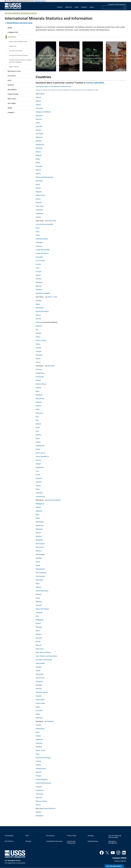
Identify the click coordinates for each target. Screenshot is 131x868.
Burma (38, 199)
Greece (38, 362)
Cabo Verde (40, 206)
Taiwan (38, 736)
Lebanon (39, 478)
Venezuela (39, 794)
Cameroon (39, 213)
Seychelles (39, 674)
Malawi (38, 507)
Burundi (39, 203)
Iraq (37, 420)
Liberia (38, 486)
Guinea (38, 380)
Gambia (38, 348)
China (38, 235)
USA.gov (28, 841)
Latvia (38, 475)
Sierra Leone (40, 678)
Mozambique (40, 554)
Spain (38, 707)
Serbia (38, 671)
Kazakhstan (40, 446)
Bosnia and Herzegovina (44, 177)
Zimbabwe (39, 816)
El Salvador (40, 308)
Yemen (38, 805)
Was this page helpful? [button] (114, 866)
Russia (38, 642)
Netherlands (40, 569)
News (77, 7)
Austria (38, 130)
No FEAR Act (9, 841)
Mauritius (39, 529)
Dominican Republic (43, 293)
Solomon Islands (42, 692)
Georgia (38, 351)
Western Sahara (41, 801)
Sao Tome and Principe (44, 660)
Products (69, 7)
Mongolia (39, 540)
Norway (38, 594)
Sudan (38, 714)
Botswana (39, 181)
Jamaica (38, 435)
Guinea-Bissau (41, 384)
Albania (38, 97)
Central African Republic (44, 224)
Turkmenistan (41, 769)
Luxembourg (40, 496)
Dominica (39, 290)
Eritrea (38, 315)
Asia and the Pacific (16, 51)
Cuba (37, 268)
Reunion (39, 634)
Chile (37, 232)
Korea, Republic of (42, 456)
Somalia (39, 696)
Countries (12, 37)
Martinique (40, 522)
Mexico (38, 533)
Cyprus (38, 275)
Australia (39, 126)
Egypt (38, 304)
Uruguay (39, 787)
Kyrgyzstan (40, 467)
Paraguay (39, 612)
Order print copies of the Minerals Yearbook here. (53, 86)
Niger (38, 583)
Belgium (39, 155)
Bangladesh (40, 144)
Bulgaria (39, 192)
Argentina (39, 115)
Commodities (13, 32)
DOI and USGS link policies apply (115, 837)
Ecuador (39, 300)
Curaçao (39, 271)
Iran (37, 417)
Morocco (39, 551)
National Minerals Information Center (21, 13)
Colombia (39, 242)
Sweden (38, 725)
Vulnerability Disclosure (54, 841)
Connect (84, 7)
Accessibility (9, 836)
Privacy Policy (72, 836)
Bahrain (39, 141)
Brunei (38, 188)
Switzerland (40, 729)
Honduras (39, 395)
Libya (38, 489)
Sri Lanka (39, 710)
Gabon (38, 344)
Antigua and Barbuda (43, 112)
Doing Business (93, 841)
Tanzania (39, 743)
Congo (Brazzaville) (43, 250)
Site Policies (50, 836)
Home (10, 28)
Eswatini (39, 322)
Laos (37, 471)
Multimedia (12, 90)
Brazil (38, 184)
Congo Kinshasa (49, 808)
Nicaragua (39, 580)
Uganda (38, 772)
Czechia (38, 279)
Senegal (39, 667)
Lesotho (39, 482)
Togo (38, 754)
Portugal (39, 627)
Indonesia (39, 413)
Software (12, 103)
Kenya (38, 449)
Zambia (38, 812)
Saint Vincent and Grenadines (46, 656)
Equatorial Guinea (42, 311)
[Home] (13, 9)
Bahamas (39, 137)
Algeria (38, 101)
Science (60, 7)
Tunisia (38, 761)
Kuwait (38, 464)
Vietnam (39, 798)
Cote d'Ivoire (40, 261)
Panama (39, 605)
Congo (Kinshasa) (42, 253)
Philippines (40, 620)
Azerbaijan (40, 134)
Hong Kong (40, 398)
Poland (38, 623)
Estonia (38, 319)
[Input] (114, 7)
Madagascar (40, 504)
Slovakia (39, 685)
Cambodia (39, 210)
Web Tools (12, 99)
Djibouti (39, 286)
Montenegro (40, 544)
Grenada (39, 369)
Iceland (38, 406)
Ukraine (39, 776)
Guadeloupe (40, 373)
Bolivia (38, 174)
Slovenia (39, 689)
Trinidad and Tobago (43, 758)
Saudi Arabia (40, 663)
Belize (38, 159)
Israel (38, 427)
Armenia (39, 119)
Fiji (37, 330)
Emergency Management (113, 842)
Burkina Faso (40, 195)
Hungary (39, 402)
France (38, 337)
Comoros (39, 246)
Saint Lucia (40, 649)
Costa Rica (39, 257)
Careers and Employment (71, 842)
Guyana (38, 388)
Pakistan (39, 602)
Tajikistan (39, 739)
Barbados (39, 148)
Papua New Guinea (42, 609)
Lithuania (39, 493)
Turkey (38, 765)
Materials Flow (14, 71)
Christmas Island (42, 239)
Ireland (38, 424)
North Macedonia (54, 500)
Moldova (39, 536)
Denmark (39, 282)
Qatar (38, 631)
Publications (13, 94)
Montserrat (40, 547)
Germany (39, 355)
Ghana (38, 359)
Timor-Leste (53, 297)
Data (10, 80)
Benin (38, 163)
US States (12, 76)
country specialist (95, 83)
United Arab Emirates (43, 783)
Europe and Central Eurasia (18, 55)
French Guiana (41, 340)
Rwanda (39, 645)
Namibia (39, 558)
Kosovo (38, 460)
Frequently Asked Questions (117, 4)
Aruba (38, 123)
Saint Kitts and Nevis (43, 652)
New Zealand (40, 576)
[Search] (124, 7)
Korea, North (40, 453)
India (38, 409)
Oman (38, 598)
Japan (38, 438)
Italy (37, 431)
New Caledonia (41, 573)
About (92, 7)
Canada (38, 217)
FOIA (27, 836)
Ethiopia (39, 326)
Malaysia (39, 511)
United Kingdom (42, 779)
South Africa (40, 700)
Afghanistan (40, 94)
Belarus (38, 152)
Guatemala (40, 377)
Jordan (38, 442)
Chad (37, 228)
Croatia (38, 264)
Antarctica (13, 46)
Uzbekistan (40, 790)
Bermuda (39, 166)
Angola (38, 105)
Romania (39, 638)
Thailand (39, 747)
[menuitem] (60, 6)
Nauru (38, 562)
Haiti (37, 391)
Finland (38, 333)
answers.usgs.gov (120, 861)
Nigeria (38, 587)
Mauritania (40, 525)
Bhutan (38, 170)
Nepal (38, 565)
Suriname (39, 718)
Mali (37, 515)
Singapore (39, 681)
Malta (38, 518)
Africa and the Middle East (18, 42)
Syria (37, 732)
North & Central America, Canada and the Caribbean (20, 61)
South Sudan (40, 703)
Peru (37, 616)
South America (14, 67)
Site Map (91, 836)
